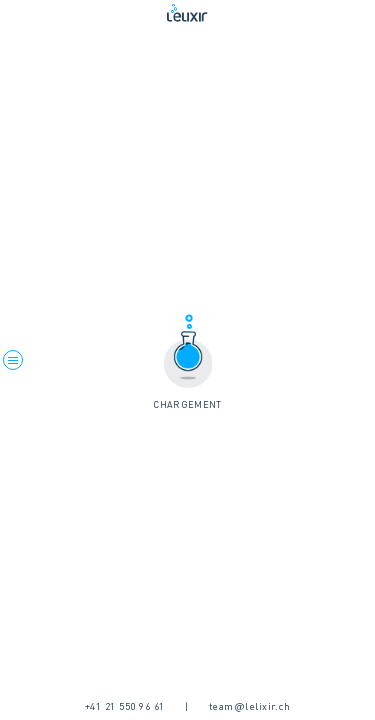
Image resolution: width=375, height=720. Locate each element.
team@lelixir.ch (250, 707)
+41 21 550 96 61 (125, 707)
